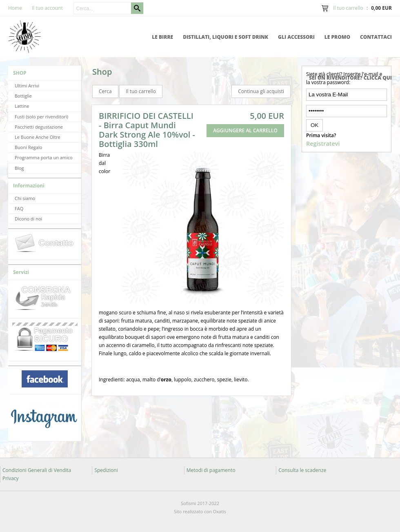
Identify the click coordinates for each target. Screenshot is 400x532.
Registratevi (323, 144)
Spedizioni (106, 470)
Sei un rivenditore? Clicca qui (350, 78)
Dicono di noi (28, 219)
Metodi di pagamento (211, 470)
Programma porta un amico (44, 157)
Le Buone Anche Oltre (38, 137)
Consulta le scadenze (302, 470)
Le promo (337, 37)
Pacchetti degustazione (39, 127)
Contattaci (376, 37)
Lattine (22, 106)
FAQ (19, 208)
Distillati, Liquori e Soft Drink (226, 37)
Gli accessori (296, 37)
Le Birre (162, 37)
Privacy (11, 478)
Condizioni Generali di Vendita (37, 470)
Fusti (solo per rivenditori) (41, 117)
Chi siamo (25, 198)
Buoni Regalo (28, 147)
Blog (19, 168)
